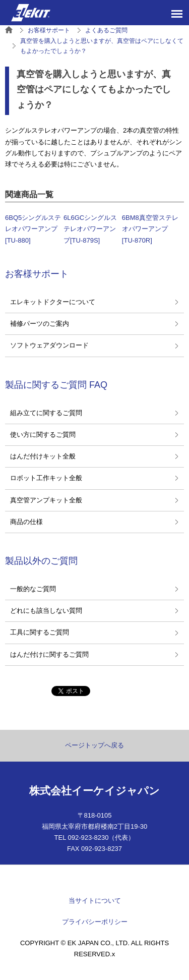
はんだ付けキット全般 (43, 456)
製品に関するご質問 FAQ (56, 385)
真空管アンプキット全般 (46, 500)
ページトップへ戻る (94, 745)
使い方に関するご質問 (43, 435)
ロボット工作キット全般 (46, 478)
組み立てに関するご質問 (46, 413)
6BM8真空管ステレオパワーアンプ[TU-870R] (150, 229)
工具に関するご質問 (40, 632)
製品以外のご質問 (41, 561)
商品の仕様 (26, 522)
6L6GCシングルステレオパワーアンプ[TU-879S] (90, 229)
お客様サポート (37, 274)
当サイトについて (95, 901)
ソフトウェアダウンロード (49, 345)
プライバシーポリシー (95, 922)
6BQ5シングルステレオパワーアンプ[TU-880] (33, 229)
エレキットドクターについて (53, 302)
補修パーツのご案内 (40, 324)
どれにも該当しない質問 (46, 611)
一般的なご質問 (33, 589)
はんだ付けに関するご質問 (49, 654)
